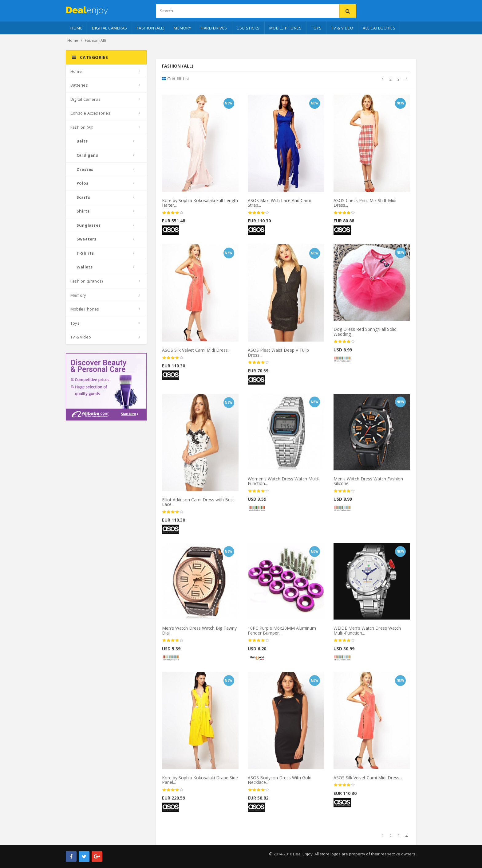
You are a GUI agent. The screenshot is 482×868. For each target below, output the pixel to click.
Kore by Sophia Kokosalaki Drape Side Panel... (200, 783)
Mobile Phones (286, 28)
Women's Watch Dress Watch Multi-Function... (284, 484)
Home (76, 28)
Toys (316, 28)
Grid (169, 79)
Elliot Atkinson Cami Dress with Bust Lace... (198, 505)
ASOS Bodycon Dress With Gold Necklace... (280, 783)
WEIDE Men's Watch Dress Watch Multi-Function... (367, 633)
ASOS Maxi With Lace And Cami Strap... (279, 203)
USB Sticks (248, 28)
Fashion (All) (151, 28)
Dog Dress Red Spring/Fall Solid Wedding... (365, 334)
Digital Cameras (110, 28)
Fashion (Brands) (87, 281)
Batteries (79, 85)
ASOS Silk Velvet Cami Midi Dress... (196, 353)
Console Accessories (90, 113)
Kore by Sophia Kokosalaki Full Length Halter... (200, 203)
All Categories (379, 28)
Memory (182, 28)
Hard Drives (214, 28)
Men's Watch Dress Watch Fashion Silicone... (368, 484)
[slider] (173, 213)
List (183, 79)
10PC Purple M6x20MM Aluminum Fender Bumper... (282, 633)
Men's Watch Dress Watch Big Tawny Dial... (199, 633)
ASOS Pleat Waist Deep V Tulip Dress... (278, 355)
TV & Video (342, 28)
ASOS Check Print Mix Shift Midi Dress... (365, 203)
